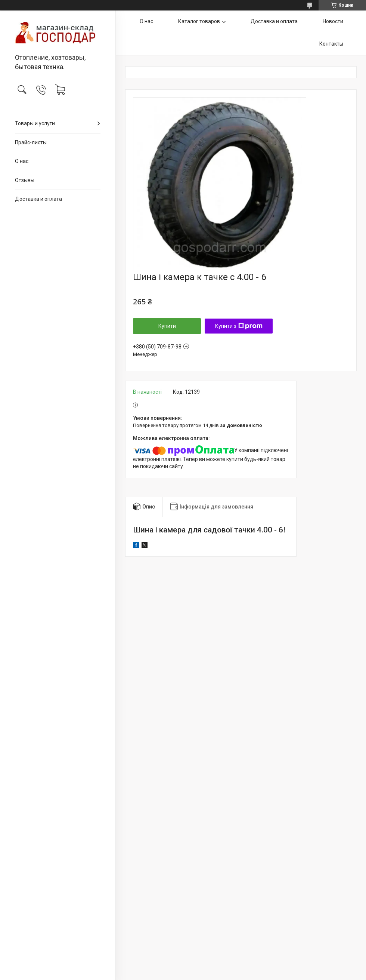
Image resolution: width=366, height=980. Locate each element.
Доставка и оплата (38, 199)
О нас (22, 161)
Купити (167, 326)
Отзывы (25, 180)
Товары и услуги (35, 123)
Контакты (331, 44)
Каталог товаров (199, 21)
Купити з (239, 326)
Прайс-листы (31, 142)
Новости (333, 21)
